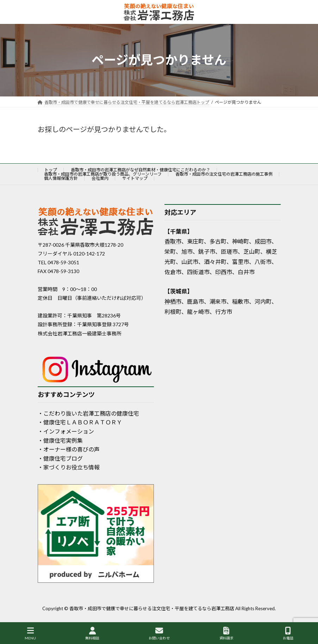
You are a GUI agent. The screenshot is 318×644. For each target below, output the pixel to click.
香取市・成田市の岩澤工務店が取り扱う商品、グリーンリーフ (103, 174)
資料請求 (226, 633)
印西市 (224, 272)
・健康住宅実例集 (60, 440)
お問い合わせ (159, 633)
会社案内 (100, 178)
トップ (51, 170)
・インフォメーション (66, 431)
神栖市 (173, 301)
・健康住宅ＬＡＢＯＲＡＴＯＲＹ (80, 422)
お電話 (288, 633)
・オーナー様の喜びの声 (69, 449)
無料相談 (92, 633)
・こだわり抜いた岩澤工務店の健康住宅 (88, 413)
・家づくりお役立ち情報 (69, 467)
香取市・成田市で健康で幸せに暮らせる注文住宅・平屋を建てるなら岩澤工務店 (152, 608)
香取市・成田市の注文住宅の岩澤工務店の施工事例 (224, 174)
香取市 (173, 241)
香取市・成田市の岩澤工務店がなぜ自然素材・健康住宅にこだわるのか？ (141, 170)
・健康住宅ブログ (60, 458)
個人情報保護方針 (61, 178)
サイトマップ (135, 178)
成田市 (263, 241)
